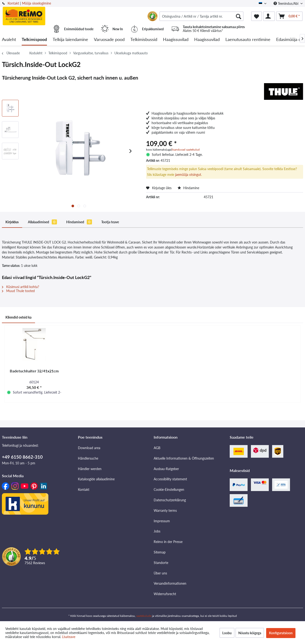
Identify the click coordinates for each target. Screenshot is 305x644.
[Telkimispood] (34, 40)
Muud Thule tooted (18, 291)
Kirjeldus (12, 222)
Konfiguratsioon (281, 633)
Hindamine (188, 188)
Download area (89, 448)
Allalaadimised (42, 222)
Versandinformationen (170, 583)
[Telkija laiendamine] (70, 40)
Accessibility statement (170, 479)
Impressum (162, 521)
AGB (157, 448)
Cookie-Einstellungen (169, 489)
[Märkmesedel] (257, 16)
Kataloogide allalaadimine (96, 479)
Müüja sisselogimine (36, 3)
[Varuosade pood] (109, 40)
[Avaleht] (9, 40)
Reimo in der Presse (168, 542)
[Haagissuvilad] (176, 40)
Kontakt (13, 3)
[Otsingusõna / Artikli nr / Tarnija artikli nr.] (201, 16)
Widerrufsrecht (165, 594)
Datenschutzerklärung (170, 500)
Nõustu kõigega (250, 633)
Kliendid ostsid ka (18, 317)
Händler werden (90, 469)
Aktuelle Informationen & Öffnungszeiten (184, 458)
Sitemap (160, 552)
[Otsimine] (239, 16)
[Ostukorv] (289, 16)
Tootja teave (110, 222)
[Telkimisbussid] (144, 40)
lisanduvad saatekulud (186, 150)
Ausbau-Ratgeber (166, 469)
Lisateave (69, 637)
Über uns (160, 573)
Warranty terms (165, 510)
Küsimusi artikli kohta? (20, 287)
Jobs (157, 531)
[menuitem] (201, 16)
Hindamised (79, 222)
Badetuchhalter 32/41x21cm (34, 371)
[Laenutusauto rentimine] (248, 40)
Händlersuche (88, 458)
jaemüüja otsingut (188, 175)
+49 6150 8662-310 (22, 457)
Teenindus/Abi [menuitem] (286, 3)
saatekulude (144, 616)
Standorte (161, 563)
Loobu (227, 633)
